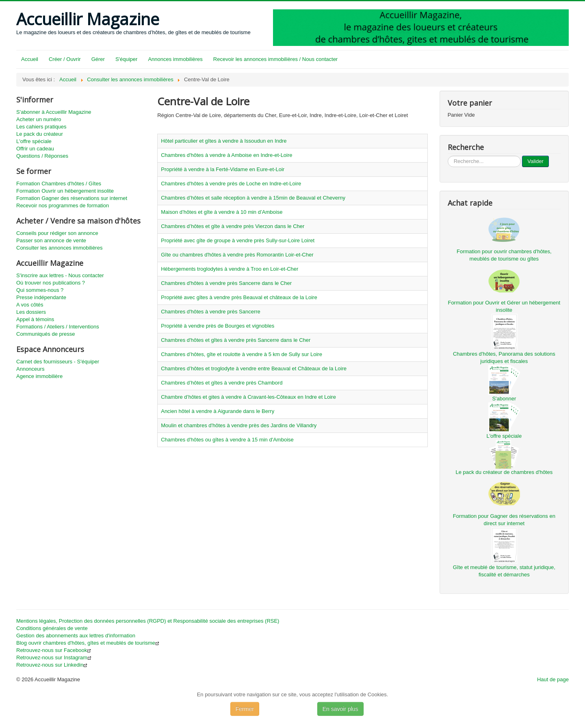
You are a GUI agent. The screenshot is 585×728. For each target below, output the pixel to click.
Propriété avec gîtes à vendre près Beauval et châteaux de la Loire (239, 297)
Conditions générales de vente (52, 628)
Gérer (98, 59)
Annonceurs (30, 369)
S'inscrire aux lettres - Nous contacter (60, 275)
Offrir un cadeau (35, 149)
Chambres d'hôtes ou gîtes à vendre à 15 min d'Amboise (227, 440)
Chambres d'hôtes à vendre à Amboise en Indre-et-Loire (226, 155)
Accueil (30, 59)
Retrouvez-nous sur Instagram (54, 657)
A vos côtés (30, 305)
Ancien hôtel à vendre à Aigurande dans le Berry (218, 411)
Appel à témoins (35, 319)
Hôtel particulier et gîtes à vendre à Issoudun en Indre (224, 141)
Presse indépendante (41, 297)
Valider (535, 161)
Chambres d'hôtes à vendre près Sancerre (211, 312)
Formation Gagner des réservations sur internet (72, 198)
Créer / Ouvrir (65, 59)
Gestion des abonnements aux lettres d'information (76, 636)
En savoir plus (340, 709)
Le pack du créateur (40, 134)
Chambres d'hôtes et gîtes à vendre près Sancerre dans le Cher (236, 340)
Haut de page (553, 679)
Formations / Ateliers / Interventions (58, 327)
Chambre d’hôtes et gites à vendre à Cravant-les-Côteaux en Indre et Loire (248, 397)
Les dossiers (31, 312)
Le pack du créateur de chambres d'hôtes (504, 472)
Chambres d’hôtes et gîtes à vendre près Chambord (222, 383)
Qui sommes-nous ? (40, 290)
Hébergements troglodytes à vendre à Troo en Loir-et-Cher (230, 269)
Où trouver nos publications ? (51, 283)
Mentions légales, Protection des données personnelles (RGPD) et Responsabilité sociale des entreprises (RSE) (148, 621)
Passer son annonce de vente (51, 240)
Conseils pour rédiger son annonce (57, 233)
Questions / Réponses (42, 156)
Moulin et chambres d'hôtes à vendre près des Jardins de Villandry (239, 425)
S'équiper (127, 59)
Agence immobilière (39, 376)
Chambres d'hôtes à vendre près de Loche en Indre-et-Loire (231, 184)
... (448, 156)
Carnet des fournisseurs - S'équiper (58, 362)
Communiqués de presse (46, 334)
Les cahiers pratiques (41, 127)
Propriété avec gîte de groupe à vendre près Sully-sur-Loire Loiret (238, 240)
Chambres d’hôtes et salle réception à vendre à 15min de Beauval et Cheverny (253, 198)
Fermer (245, 709)
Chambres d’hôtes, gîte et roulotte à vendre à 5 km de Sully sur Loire (242, 354)
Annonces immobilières (175, 59)
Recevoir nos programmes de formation (63, 205)
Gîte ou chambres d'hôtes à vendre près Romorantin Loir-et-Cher (237, 255)
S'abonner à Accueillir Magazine (54, 112)
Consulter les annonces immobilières (59, 248)
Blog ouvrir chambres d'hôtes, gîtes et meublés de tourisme (88, 643)
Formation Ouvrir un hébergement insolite (65, 191)
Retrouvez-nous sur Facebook (54, 650)
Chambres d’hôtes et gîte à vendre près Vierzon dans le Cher (233, 226)
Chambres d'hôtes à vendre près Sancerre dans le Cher (226, 283)
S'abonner (504, 399)
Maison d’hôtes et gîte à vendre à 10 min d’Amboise (222, 212)
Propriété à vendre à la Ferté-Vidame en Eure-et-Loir (223, 169)
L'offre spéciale (34, 141)
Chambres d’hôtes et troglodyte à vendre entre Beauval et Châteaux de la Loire (254, 368)
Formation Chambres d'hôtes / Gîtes (59, 184)
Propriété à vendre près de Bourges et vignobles (218, 326)
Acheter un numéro (39, 119)
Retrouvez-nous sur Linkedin (52, 665)
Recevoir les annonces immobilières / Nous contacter (275, 59)
